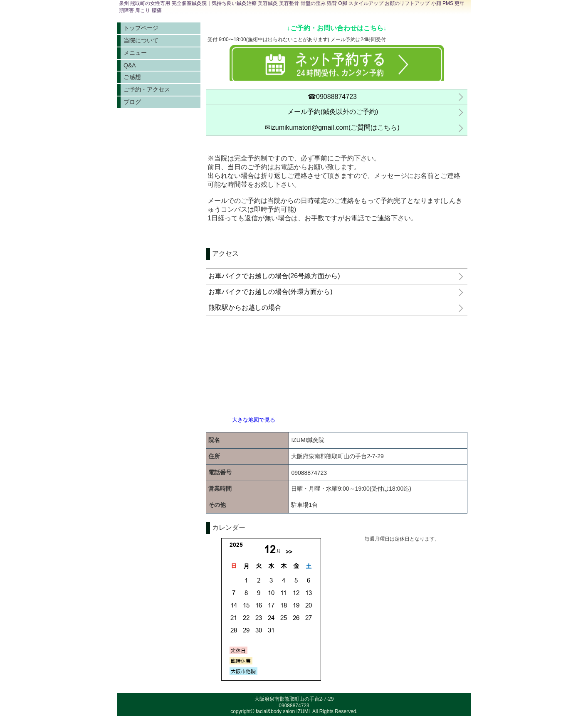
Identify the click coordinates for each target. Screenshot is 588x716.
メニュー (135, 53)
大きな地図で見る (254, 420)
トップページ (141, 28)
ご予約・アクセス (147, 89)
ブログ (132, 102)
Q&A (130, 65)
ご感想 (132, 77)
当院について (141, 40)
